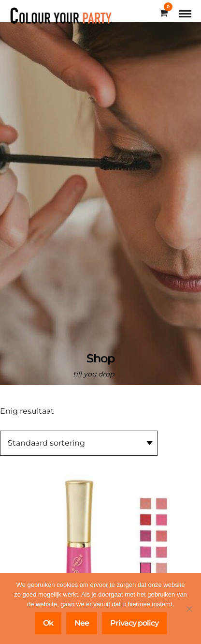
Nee (82, 623)
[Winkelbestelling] (79, 443)
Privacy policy (134, 623)
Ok (48, 623)
